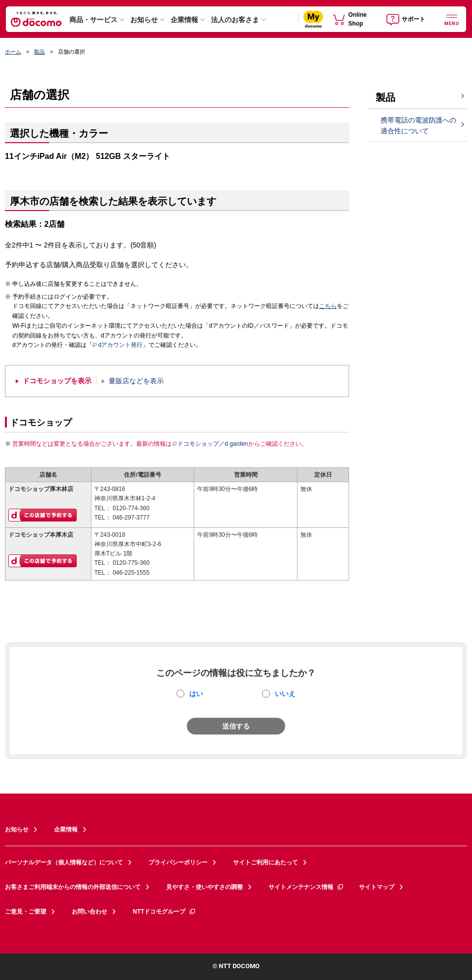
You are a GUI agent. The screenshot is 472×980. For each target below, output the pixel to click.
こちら (328, 306)
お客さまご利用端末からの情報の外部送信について (73, 887)
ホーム (13, 52)
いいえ (285, 694)
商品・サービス (93, 20)
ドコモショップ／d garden (210, 444)
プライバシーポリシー (178, 862)
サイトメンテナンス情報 (306, 887)
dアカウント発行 (118, 345)
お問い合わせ (89, 912)
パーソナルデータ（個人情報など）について (64, 862)
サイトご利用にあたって (265, 862)
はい (196, 694)
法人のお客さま (235, 20)
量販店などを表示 (136, 381)
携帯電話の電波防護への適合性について (418, 126)
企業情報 (184, 20)
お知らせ (144, 20)
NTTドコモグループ (164, 912)
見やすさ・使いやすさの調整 (205, 887)
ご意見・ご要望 (26, 912)
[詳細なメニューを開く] (452, 19)
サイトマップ (377, 887)
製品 (39, 52)
